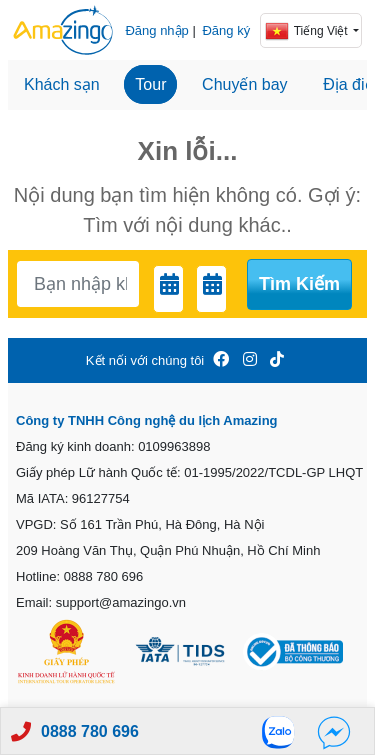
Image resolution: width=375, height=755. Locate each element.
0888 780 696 (90, 731)
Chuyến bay (245, 84)
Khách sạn (62, 84)
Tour (150, 84)
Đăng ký (226, 30)
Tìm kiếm (299, 284)
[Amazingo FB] (221, 360)
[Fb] (334, 731)
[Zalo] (284, 731)
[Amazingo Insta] (250, 360)
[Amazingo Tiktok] (277, 360)
